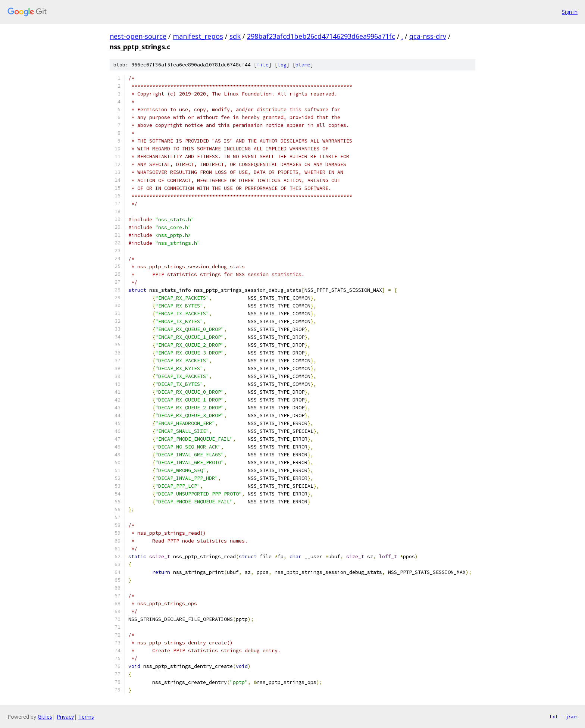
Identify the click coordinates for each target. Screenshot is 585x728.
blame (303, 65)
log (282, 65)
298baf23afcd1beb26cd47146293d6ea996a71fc (321, 36)
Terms (86, 717)
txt (554, 716)
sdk (235, 36)
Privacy (65, 717)
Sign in (570, 12)
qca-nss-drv (428, 36)
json (572, 716)
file (263, 65)
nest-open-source (138, 36)
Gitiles (45, 717)
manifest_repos (198, 36)
